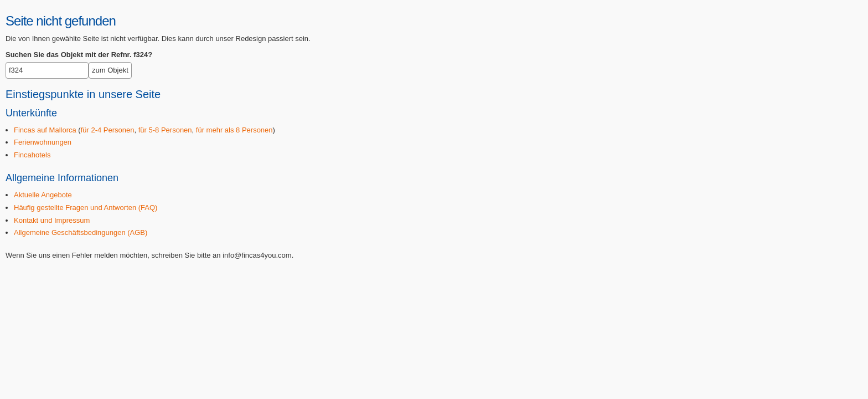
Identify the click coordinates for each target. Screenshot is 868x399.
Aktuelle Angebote (43, 195)
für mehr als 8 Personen (234, 130)
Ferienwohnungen (43, 142)
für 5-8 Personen (165, 130)
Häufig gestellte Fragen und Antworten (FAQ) (86, 208)
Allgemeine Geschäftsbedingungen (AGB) (81, 232)
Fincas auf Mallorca (45, 130)
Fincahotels (32, 155)
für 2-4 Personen (108, 130)
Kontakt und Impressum (52, 220)
